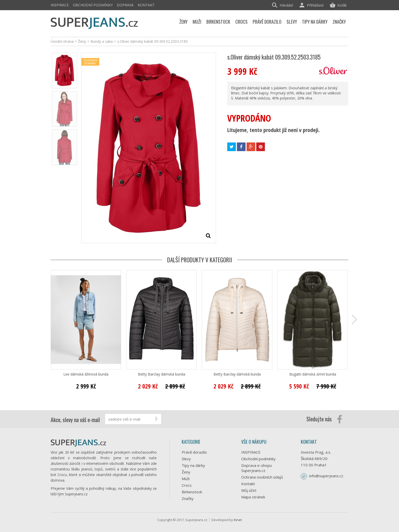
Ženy (186, 472)
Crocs (187, 485)
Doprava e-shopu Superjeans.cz (256, 468)
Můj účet (249, 490)
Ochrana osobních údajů (262, 477)
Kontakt (146, 5)
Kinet (238, 520)
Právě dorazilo (194, 452)
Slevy (186, 459)
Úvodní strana (62, 41)
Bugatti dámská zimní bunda (313, 374)
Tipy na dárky (193, 465)
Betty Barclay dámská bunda (162, 374)
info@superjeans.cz (326, 476)
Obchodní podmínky (93, 5)
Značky (188, 498)
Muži (186, 479)
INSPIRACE (60, 5)
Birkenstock (192, 492)
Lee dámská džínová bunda (86, 374)
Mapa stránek (253, 497)
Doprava (125, 5)
